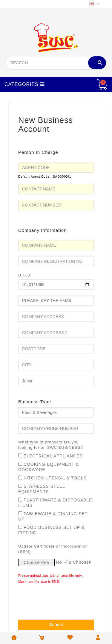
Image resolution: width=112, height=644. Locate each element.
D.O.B (24, 275)
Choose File (36, 562)
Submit (56, 625)
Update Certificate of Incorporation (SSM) (53, 549)
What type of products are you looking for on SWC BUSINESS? (51, 445)
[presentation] (64, 601)
